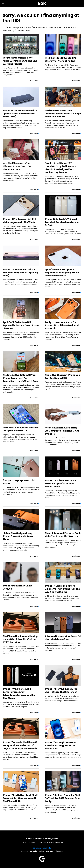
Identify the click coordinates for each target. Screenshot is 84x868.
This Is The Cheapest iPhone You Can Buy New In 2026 (62, 377)
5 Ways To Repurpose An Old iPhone (19, 482)
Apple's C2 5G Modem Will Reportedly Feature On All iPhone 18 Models (21, 325)
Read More (34, 81)
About (29, 839)
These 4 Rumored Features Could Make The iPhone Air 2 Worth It (63, 535)
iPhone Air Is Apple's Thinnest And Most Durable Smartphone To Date (62, 222)
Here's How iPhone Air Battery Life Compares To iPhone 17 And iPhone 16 (62, 431)
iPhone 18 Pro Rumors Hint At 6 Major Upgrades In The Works (19, 221)
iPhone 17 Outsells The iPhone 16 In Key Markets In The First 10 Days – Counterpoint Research (20, 745)
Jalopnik (33, 851)
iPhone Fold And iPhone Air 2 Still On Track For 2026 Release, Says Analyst (63, 798)
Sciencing (50, 851)
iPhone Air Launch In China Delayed (17, 587)
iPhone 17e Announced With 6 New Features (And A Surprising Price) (20, 273)
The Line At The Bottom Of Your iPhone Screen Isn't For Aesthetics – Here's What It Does (20, 378)
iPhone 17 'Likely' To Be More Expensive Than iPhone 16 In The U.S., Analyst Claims (62, 589)
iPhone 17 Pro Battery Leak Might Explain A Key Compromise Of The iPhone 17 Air (20, 798)
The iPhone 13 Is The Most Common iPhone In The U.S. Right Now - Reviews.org (63, 114)
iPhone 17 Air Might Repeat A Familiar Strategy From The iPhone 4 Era (60, 745)
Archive (38, 839)
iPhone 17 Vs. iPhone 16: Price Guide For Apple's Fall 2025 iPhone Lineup (60, 484)
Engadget (24, 851)
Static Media (31, 843)
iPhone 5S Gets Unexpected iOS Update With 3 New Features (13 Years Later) (20, 114)
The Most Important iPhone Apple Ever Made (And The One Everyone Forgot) (20, 61)
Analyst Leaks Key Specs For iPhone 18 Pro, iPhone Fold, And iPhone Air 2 (62, 325)
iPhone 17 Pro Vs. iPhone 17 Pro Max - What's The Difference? (61, 690)
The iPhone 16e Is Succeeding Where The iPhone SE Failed (61, 59)
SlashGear (59, 851)
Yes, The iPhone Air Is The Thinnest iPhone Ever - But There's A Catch (17, 166)
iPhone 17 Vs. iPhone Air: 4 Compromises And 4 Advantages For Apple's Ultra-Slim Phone (20, 693)
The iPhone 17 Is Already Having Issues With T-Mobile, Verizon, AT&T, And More (20, 639)
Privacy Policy (52, 839)
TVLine (41, 851)
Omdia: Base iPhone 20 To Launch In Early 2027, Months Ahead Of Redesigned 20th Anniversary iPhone (61, 168)
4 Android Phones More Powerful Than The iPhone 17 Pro (63, 638)
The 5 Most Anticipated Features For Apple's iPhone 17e (21, 429)
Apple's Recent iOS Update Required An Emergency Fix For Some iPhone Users (62, 273)
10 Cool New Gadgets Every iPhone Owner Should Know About (18, 536)
